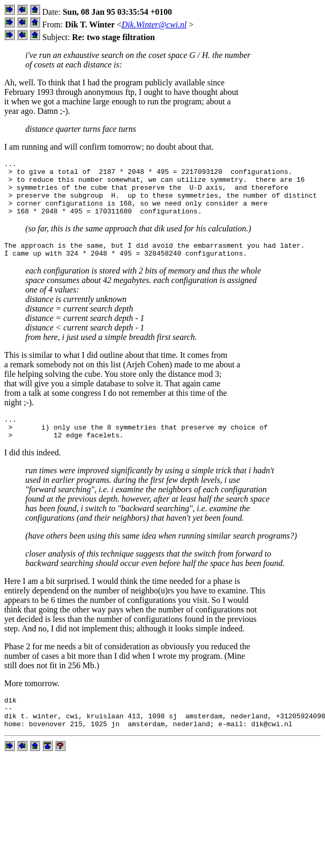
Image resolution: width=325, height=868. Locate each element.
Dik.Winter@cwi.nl (154, 25)
